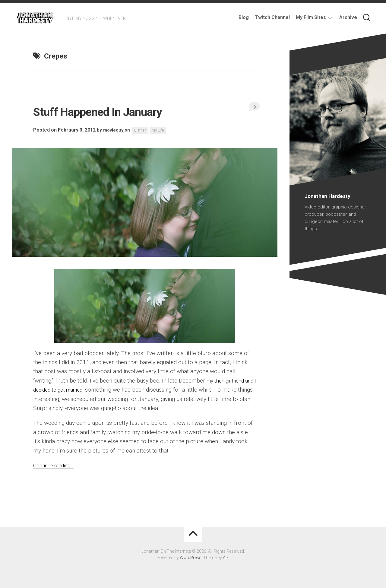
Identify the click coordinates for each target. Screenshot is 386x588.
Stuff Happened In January (122, 111)
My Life (163, 130)
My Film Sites (311, 17)
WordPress (191, 558)
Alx (226, 558)
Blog (244, 17)
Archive (348, 17)
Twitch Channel (272, 17)
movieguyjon (118, 130)
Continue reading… (56, 465)
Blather (143, 130)
